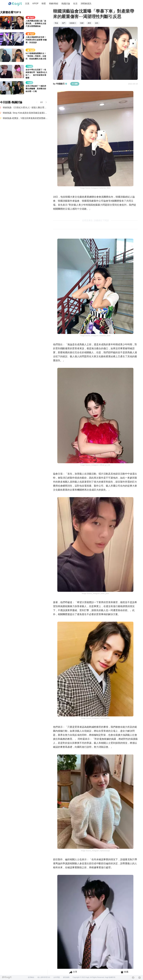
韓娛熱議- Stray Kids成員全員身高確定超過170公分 (25, 113)
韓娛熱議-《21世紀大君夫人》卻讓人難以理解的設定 (25, 108)
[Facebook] (133, 978)
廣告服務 (66, 977)
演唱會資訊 (86, 4)
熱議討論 (66, 4)
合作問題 (57, 977)
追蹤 (75, 84)
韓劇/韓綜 (54, 4)
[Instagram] (140, 978)
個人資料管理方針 (44, 977)
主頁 (27, 4)
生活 (75, 4)
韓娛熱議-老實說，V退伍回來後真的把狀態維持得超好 (25, 118)
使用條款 (31, 977)
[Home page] (15, 4)
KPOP (35, 4)
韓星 (44, 4)
